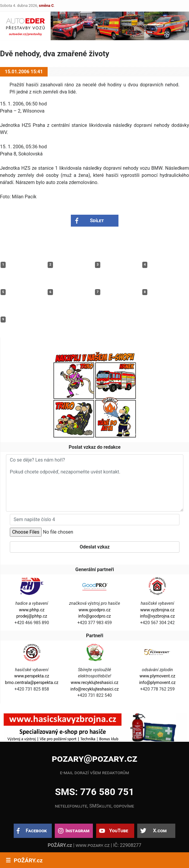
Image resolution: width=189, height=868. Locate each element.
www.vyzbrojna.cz (157, 610)
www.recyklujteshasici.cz (95, 683)
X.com (160, 831)
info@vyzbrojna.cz (157, 616)
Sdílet (97, 220)
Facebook (36, 831)
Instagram (77, 831)
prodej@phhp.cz (32, 616)
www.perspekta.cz (32, 676)
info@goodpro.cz (95, 616)
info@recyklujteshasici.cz (94, 689)
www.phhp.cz (32, 610)
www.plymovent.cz (157, 676)
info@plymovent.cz (157, 683)
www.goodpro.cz (94, 610)
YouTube (119, 831)
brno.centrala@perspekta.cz (32, 683)
